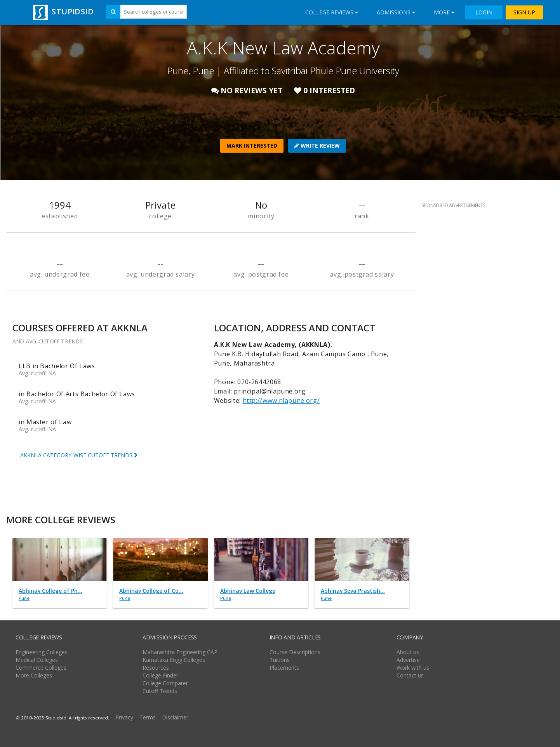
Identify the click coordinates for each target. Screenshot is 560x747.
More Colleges (34, 675)
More (444, 12)
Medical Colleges (37, 660)
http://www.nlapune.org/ (281, 400)
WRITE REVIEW (317, 145)
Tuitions (280, 660)
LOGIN (484, 12)
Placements (284, 668)
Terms (148, 717)
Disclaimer (175, 717)
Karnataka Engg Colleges (174, 660)
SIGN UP (524, 12)
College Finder (160, 675)
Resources (156, 668)
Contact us (410, 675)
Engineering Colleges (42, 652)
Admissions (396, 12)
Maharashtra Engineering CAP (180, 652)
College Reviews (332, 12)
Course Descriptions (295, 652)
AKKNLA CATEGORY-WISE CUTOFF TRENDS (79, 455)
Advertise (408, 660)
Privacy (124, 717)
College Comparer (165, 683)
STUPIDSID (62, 11)
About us (408, 652)
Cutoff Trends (160, 691)
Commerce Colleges (41, 668)
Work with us (413, 668)
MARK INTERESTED (252, 145)
